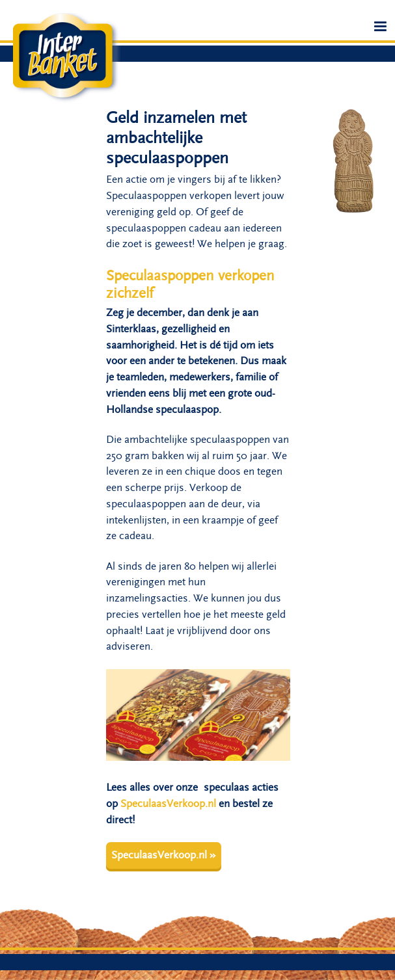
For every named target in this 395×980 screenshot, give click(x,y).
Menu (381, 31)
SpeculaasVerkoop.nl (168, 804)
